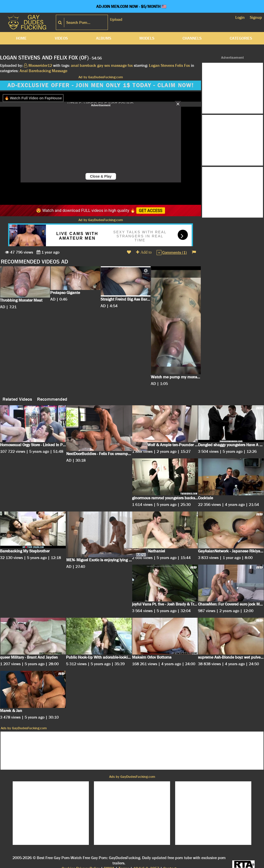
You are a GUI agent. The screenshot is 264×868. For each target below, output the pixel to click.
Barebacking (40, 71)
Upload (116, 19)
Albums (104, 38)
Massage (60, 71)
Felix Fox (183, 65)
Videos (61, 38)
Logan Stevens (162, 65)
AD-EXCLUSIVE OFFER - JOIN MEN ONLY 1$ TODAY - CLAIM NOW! (101, 85)
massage (119, 65)
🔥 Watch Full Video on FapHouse (33, 98)
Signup (256, 17)
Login (240, 17)
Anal (24, 71)
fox (130, 65)
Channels (192, 38)
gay (100, 65)
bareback (88, 65)
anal (75, 65)
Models (147, 38)
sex (107, 65)
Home (21, 38)
